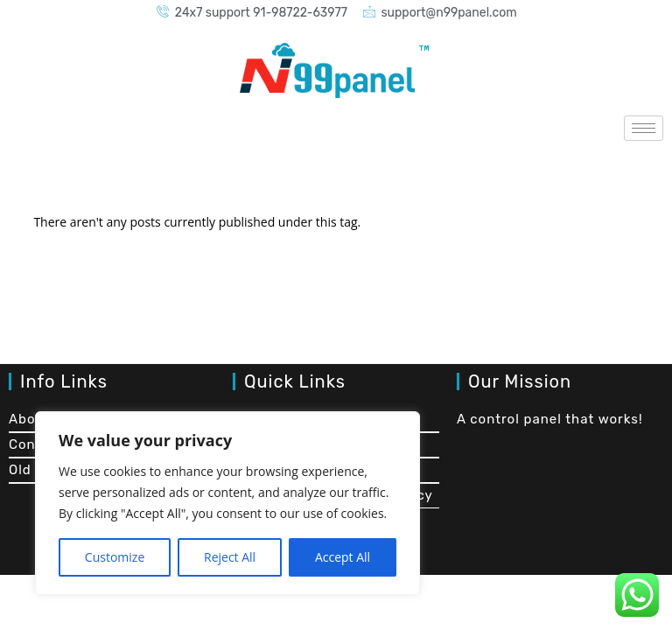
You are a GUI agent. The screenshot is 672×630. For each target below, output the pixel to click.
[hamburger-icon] (644, 128)
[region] (227, 503)
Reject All (230, 557)
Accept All (343, 557)
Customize (115, 557)
